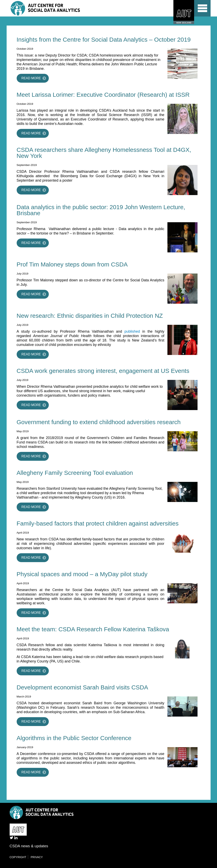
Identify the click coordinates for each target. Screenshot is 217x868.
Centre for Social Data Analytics (47, 8)
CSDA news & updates (29, 846)
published (132, 331)
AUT (182, 12)
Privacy (37, 857)
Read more (31, 78)
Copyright (18, 857)
